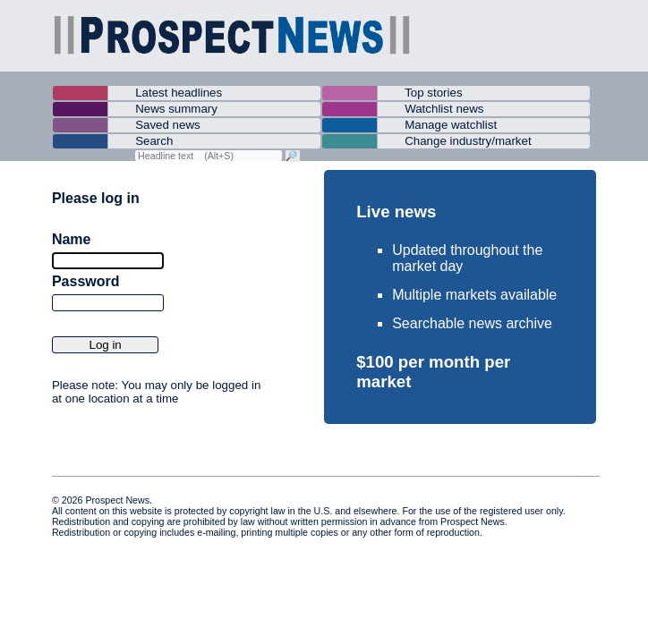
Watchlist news (444, 109)
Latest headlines (179, 93)
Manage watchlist (451, 125)
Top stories (433, 93)
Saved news (168, 125)
